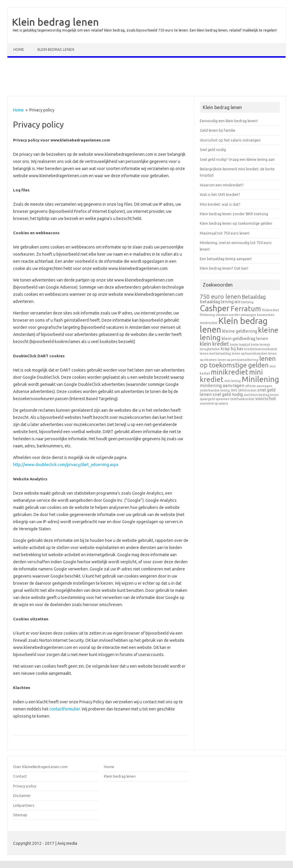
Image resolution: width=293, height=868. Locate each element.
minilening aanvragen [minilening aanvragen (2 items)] (222, 385)
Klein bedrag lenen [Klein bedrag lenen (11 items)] (234, 325)
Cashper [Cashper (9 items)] (215, 308)
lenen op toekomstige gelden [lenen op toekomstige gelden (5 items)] (238, 362)
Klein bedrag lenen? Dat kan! (224, 268)
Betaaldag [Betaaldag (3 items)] (254, 297)
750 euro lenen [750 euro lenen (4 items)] (220, 297)
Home (19, 49)
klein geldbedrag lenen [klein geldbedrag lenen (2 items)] (245, 338)
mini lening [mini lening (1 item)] (233, 381)
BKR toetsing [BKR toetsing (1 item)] (244, 302)
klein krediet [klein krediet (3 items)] (214, 344)
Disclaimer (22, 795)
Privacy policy (25, 786)
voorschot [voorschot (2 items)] (266, 398)
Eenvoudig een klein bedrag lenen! (229, 121)
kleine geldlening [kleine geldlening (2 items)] (240, 331)
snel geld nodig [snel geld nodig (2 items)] (228, 394)
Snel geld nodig (213, 150)
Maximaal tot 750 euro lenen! (225, 233)
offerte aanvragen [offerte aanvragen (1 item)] (259, 386)
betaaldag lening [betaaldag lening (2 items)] (217, 302)
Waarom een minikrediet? (222, 185)
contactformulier (65, 709)
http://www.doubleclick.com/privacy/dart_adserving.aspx (66, 465)
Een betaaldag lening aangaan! (226, 259)
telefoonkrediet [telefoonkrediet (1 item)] (242, 399)
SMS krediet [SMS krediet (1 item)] (247, 390)
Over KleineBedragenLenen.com (40, 767)
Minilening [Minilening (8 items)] (260, 379)
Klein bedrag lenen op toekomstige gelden (236, 223)
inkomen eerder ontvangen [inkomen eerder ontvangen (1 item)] (236, 315)
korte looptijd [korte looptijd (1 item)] (240, 345)
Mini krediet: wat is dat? (220, 204)
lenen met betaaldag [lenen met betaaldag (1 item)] (215, 353)
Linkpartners (24, 805)
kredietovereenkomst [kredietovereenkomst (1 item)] (261, 349)
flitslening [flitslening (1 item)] (207, 315)
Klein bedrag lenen (55, 22)
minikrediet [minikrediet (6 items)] (229, 372)
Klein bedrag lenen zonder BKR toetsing (234, 214)
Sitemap (20, 815)
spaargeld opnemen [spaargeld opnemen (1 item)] (215, 399)
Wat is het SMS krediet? (220, 194)
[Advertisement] (146, 78)
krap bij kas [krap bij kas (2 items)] (232, 349)
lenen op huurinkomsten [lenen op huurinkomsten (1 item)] (250, 353)
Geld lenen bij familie (218, 130)
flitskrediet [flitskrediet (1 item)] (270, 310)
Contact (20, 776)
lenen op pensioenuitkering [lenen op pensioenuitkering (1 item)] (238, 360)
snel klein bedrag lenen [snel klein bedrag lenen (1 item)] (261, 395)
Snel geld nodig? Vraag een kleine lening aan (237, 159)
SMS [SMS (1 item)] (234, 390)
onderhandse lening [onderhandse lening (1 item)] (215, 390)
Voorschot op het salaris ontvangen (230, 140)
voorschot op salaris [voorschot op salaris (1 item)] (214, 403)
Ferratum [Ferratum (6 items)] (246, 309)
